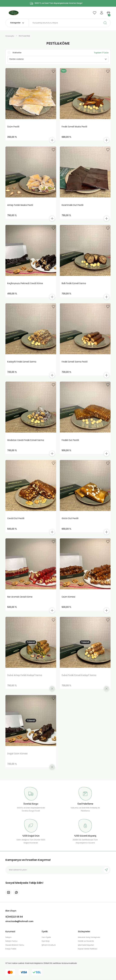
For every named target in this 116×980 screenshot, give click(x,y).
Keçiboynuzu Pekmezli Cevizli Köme (25, 285)
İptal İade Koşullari (86, 951)
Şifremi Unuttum (49, 951)
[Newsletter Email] (58, 875)
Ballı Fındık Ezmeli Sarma (74, 285)
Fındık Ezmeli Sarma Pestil (75, 364)
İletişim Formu (11, 947)
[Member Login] (101, 13)
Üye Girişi (46, 947)
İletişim (8, 944)
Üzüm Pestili (13, 127)
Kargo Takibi (11, 955)
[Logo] (14, 13)
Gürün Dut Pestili (70, 521)
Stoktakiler (17, 53)
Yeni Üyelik (46, 944)
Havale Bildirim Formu (15, 951)
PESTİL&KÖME (24, 36)
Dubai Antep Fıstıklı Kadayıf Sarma (25, 679)
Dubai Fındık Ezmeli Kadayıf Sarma (79, 679)
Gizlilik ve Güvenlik (86, 947)
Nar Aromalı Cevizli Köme (20, 600)
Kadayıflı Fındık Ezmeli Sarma (22, 364)
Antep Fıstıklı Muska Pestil (20, 206)
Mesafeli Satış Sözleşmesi (89, 944)
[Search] (70, 23)
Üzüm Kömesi (68, 600)
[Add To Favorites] (53, 71)
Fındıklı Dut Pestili (70, 443)
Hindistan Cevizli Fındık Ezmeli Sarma (26, 443)
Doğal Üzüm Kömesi (17, 759)
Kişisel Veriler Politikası (88, 955)
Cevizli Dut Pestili (16, 521)
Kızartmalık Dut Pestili (72, 206)
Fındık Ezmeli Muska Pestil (74, 127)
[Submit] (106, 875)
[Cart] (108, 13)
